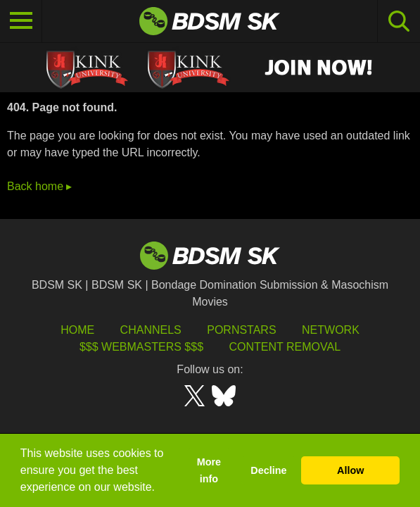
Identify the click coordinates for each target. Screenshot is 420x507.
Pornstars (241, 330)
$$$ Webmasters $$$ (141, 347)
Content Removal (285, 347)
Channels (151, 330)
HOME (77, 330)
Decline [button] (268, 470)
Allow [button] (350, 470)
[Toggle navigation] (21, 21)
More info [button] (209, 470)
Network (331, 330)
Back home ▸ (39, 186)
